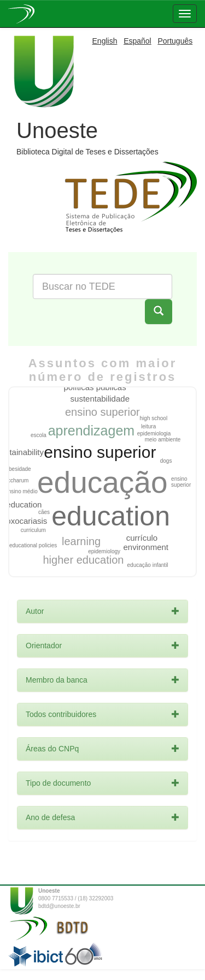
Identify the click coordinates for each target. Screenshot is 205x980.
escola (39, 435)
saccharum (15, 480)
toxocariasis (25, 521)
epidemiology (104, 551)
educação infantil (148, 565)
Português (175, 41)
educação (102, 482)
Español (137, 41)
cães (44, 512)
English (105, 41)
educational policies (33, 545)
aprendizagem (91, 431)
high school (154, 418)
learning (81, 541)
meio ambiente (163, 440)
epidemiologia (154, 434)
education (111, 516)
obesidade (18, 469)
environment (146, 547)
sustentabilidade (100, 399)
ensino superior (100, 452)
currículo (142, 538)
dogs (166, 461)
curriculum (33, 530)
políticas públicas (95, 387)
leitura (148, 426)
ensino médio (21, 491)
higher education (83, 560)
